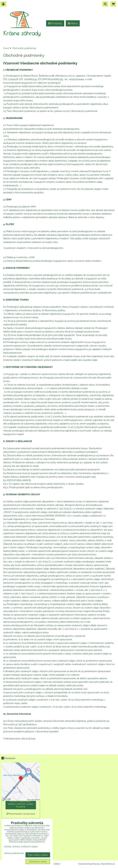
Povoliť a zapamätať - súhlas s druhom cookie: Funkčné (21, 804)
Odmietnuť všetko (38, 861)
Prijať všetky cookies (38, 855)
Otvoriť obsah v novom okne (21, 814)
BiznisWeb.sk (108, 864)
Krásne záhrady (22, 33)
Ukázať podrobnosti (14, 853)
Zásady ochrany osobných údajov (21, 846)
